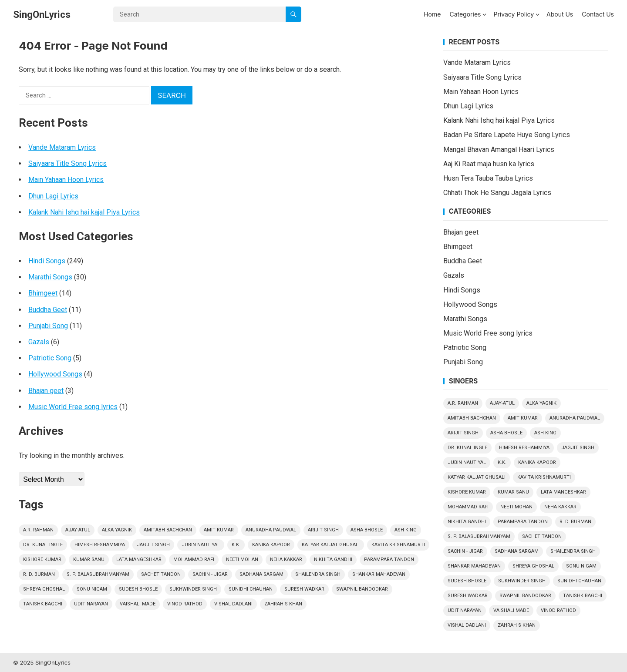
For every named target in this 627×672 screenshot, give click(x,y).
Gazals (39, 342)
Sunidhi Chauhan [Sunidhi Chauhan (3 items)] (251, 589)
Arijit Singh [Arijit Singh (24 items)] (323, 530)
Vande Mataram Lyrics (62, 147)
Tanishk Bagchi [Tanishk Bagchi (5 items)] (43, 604)
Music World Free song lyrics (73, 407)
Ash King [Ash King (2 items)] (406, 530)
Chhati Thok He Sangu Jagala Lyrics (497, 193)
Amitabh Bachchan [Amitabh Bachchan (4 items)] (168, 530)
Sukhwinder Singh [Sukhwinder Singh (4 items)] (193, 589)
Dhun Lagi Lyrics (53, 196)
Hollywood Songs (55, 374)
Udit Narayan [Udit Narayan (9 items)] (91, 604)
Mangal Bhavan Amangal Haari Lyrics (499, 150)
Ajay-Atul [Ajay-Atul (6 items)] (78, 530)
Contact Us (598, 14)
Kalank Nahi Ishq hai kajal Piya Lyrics (84, 212)
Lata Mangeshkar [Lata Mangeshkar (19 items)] (139, 559)
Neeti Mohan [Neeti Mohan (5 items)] (242, 559)
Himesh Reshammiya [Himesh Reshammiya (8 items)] (100, 545)
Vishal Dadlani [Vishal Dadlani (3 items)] (233, 604)
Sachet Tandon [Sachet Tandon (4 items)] (161, 574)
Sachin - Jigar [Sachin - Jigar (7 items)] (210, 574)
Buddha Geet (48, 310)
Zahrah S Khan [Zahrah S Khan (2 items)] (283, 604)
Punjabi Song (48, 326)
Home (432, 14)
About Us (560, 14)
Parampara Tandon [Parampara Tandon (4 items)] (389, 559)
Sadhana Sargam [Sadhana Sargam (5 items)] (261, 574)
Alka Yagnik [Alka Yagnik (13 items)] (117, 530)
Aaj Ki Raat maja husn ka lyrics (489, 164)
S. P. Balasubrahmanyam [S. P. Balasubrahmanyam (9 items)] (98, 574)
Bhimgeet (43, 293)
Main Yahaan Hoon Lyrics (66, 180)
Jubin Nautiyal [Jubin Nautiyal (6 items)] (201, 545)
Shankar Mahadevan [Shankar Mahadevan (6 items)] (379, 574)
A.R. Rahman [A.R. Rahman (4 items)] (38, 530)
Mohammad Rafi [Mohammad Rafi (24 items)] (194, 559)
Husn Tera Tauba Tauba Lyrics (488, 178)
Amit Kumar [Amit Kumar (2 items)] (219, 530)
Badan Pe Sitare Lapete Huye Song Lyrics (507, 135)
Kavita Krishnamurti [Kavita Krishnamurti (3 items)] (398, 545)
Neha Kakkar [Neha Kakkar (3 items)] (286, 559)
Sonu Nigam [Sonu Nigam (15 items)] (92, 589)
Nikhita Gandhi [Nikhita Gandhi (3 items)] (333, 559)
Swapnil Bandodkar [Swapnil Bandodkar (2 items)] (362, 589)
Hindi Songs (47, 261)
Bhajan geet (46, 391)
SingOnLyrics (42, 14)
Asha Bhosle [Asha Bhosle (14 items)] (367, 530)
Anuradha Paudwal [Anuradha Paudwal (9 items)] (271, 530)
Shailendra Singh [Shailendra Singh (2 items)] (318, 574)
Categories (465, 14)
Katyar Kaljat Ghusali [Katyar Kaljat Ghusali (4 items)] (331, 545)
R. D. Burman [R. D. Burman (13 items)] (39, 574)
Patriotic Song (50, 358)
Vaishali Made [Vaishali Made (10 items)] (138, 604)
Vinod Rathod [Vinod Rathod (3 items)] (185, 604)
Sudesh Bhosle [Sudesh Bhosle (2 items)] (138, 589)
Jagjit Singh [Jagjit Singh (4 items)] (153, 545)
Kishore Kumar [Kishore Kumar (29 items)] (42, 559)
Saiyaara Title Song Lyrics (67, 163)
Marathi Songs (50, 277)
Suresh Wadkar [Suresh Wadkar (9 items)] (304, 589)
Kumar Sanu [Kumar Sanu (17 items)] (89, 559)
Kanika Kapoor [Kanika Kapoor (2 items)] (271, 545)
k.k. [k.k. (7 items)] (236, 545)
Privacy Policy (514, 14)
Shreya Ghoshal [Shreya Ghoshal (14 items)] (44, 589)
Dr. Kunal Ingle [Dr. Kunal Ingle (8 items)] (43, 545)
